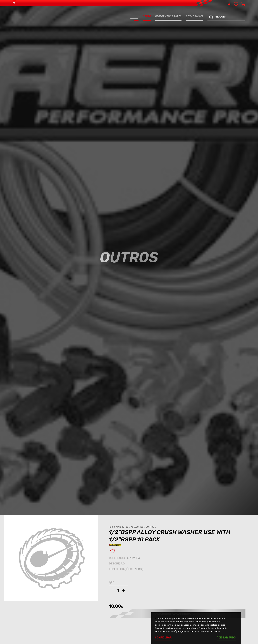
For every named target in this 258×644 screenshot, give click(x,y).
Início (113, 527)
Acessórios (138, 527)
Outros (151, 527)
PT (14, 3)
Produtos (124, 527)
